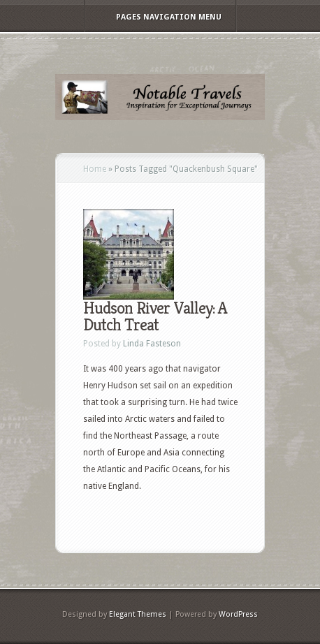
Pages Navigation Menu (159, 17)
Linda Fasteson (152, 344)
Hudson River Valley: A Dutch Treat (155, 316)
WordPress (238, 614)
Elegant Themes (138, 614)
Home (95, 169)
